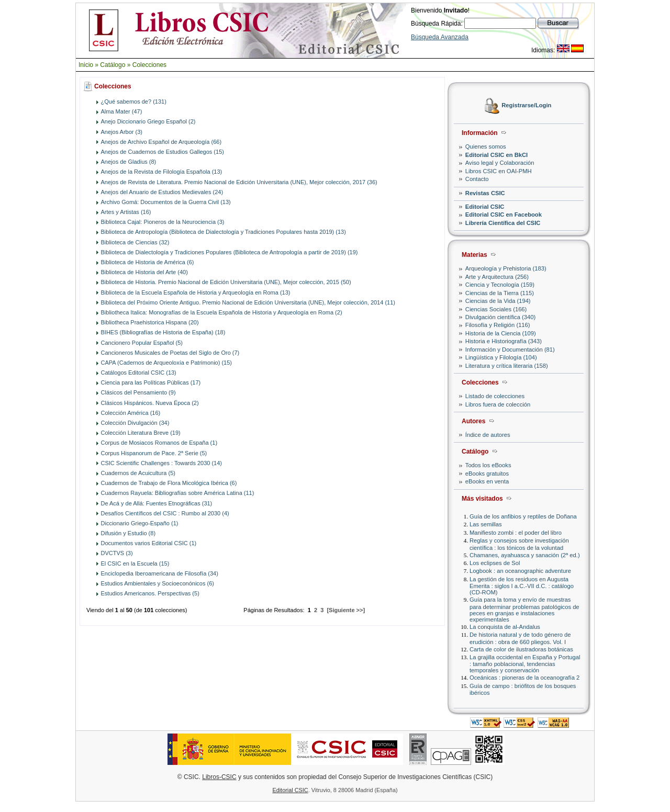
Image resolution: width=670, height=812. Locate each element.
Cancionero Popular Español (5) (142, 343)
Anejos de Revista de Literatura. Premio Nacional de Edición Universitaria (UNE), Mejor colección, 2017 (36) (239, 182)
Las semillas (486, 524)
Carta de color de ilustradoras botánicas (521, 649)
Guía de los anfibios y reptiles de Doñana (523, 516)
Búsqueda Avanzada (440, 37)
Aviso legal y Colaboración (500, 163)
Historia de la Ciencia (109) (501, 333)
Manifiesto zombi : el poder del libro (516, 533)
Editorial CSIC (485, 207)
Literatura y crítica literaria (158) (507, 366)
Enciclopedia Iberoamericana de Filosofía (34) (160, 573)
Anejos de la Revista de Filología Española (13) (162, 172)
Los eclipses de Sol (495, 563)
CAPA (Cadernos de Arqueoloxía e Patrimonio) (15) (166, 363)
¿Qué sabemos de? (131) (134, 101)
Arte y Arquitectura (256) (497, 277)
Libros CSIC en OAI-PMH (499, 171)
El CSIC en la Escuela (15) (135, 563)
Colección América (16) (131, 413)
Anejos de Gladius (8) (129, 162)
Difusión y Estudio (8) (129, 533)
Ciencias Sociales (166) (496, 309)
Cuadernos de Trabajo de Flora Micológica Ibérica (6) (169, 483)
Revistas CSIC (485, 193)
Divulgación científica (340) (500, 317)
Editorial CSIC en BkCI (496, 155)
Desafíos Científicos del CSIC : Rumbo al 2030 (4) (165, 513)
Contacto (477, 179)
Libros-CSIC (219, 777)
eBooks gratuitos (487, 473)
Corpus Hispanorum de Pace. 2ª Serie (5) (154, 453)
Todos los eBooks (488, 465)
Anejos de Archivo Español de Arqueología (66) (161, 142)
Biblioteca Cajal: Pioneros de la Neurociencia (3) (163, 222)
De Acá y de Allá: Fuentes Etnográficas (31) (157, 503)
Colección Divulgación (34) (135, 423)
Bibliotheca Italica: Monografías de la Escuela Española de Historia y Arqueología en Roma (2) (222, 312)
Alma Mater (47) (122, 111)
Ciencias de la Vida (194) (498, 301)
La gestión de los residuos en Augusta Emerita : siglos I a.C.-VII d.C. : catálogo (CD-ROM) (522, 586)
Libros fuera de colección (498, 404)
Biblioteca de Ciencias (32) (135, 242)
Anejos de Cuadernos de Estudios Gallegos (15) (163, 152)
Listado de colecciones (495, 396)
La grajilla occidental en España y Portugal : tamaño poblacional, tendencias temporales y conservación (525, 664)
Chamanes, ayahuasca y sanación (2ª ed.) (525, 555)
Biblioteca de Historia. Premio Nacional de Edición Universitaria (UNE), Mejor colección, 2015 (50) (226, 282)
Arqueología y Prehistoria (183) (506, 268)
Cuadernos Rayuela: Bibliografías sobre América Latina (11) (178, 493)
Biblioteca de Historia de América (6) (148, 262)
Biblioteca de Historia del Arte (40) (144, 272)
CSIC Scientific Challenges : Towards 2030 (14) (162, 463)
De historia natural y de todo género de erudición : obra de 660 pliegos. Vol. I (520, 638)
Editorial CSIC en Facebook (504, 215)
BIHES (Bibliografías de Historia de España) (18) (163, 332)
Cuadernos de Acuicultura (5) (138, 473)
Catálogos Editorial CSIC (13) (139, 373)
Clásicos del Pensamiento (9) (138, 392)
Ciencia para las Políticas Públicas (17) (151, 382)
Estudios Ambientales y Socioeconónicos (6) (158, 583)
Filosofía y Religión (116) (498, 325)
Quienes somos (486, 146)
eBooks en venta (487, 481)
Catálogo (113, 65)
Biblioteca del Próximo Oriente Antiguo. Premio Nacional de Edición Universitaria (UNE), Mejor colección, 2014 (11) (248, 302)
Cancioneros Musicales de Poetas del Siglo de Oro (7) (170, 353)
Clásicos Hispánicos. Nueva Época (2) (150, 403)
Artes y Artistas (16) (126, 212)
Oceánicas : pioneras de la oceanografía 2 (524, 678)
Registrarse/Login (526, 106)
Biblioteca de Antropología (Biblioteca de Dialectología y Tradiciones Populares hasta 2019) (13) (224, 232)
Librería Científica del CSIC (503, 223)
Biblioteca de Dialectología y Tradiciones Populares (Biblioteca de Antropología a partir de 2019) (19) (230, 252)
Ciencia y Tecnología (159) (500, 285)
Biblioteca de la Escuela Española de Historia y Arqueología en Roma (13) (196, 292)
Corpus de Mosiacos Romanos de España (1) (159, 443)
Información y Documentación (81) (510, 349)
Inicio (86, 65)
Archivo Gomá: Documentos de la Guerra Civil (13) (166, 202)
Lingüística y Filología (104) (501, 357)
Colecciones (149, 65)
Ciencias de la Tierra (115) (500, 293)
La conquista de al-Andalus (505, 627)
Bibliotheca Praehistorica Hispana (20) (150, 322)
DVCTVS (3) (117, 553)
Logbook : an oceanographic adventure (520, 571)
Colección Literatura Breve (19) (141, 433)
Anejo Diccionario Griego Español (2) (148, 121)
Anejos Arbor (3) (122, 132)
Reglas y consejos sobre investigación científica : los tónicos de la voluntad (519, 544)
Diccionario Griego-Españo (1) (140, 523)
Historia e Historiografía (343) (504, 341)
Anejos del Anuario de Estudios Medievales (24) (162, 192)
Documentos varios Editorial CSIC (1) (149, 543)
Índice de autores (488, 435)
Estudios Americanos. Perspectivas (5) (150, 593)
